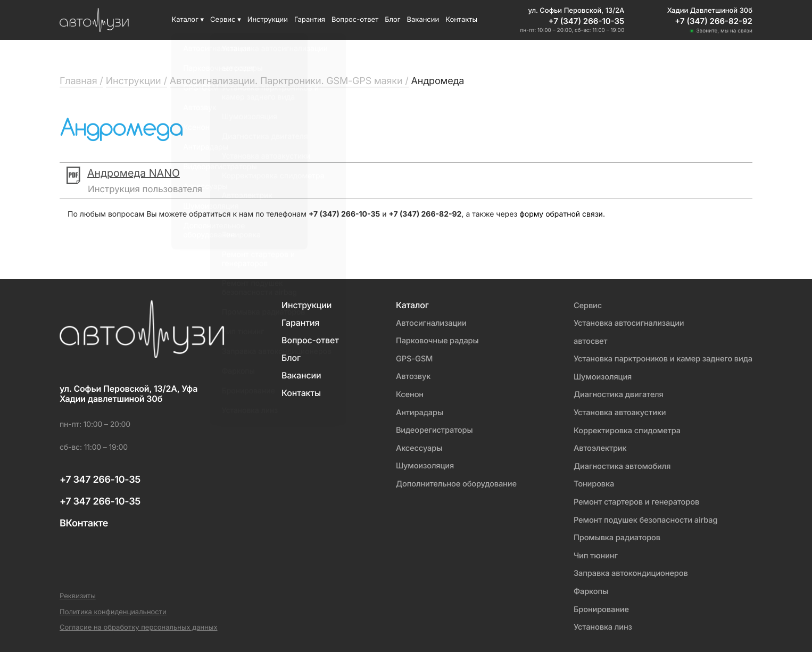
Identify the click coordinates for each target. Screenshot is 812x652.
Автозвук (409, 375)
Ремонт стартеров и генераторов (634, 500)
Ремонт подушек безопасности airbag (643, 517)
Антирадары (415, 411)
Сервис (584, 305)
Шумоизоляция (421, 464)
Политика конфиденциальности (113, 608)
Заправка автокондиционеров (628, 570)
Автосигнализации (427, 323)
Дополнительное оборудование (453, 481)
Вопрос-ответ (355, 20)
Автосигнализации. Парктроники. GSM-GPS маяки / (289, 81)
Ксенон (405, 393)
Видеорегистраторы (430, 429)
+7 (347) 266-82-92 (714, 21)
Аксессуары (415, 446)
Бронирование (598, 605)
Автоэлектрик (596, 446)
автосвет (587, 340)
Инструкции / (136, 81)
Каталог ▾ (188, 20)
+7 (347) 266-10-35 (587, 21)
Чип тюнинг (592, 552)
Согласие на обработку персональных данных (139, 624)
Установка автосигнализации (626, 323)
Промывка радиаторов (614, 535)
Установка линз (599, 623)
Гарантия (310, 20)
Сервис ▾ (226, 20)
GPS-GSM (410, 358)
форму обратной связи (561, 214)
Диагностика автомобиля (619, 464)
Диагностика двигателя (615, 393)
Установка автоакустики (617, 411)
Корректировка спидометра (624, 429)
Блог (392, 20)
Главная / (81, 81)
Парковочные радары (433, 340)
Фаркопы (587, 588)
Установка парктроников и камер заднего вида (661, 358)
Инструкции (268, 20)
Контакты (461, 20)
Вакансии (423, 20)
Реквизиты (78, 592)
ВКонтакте (84, 523)
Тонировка (590, 481)
